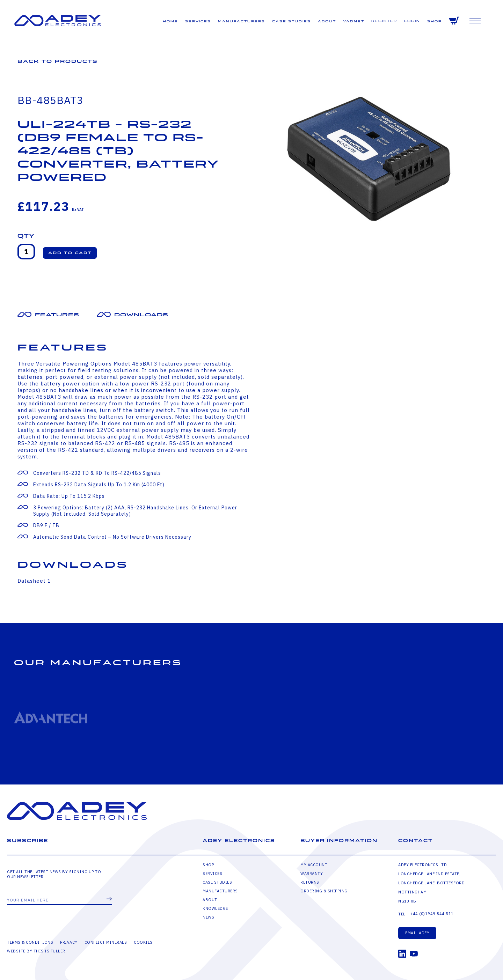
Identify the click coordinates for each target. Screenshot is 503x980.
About (327, 21)
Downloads (141, 315)
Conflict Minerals (106, 942)
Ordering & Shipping (324, 891)
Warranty (312, 874)
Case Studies (291, 21)
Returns (310, 882)
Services (198, 21)
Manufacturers (242, 21)
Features (57, 315)
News (208, 917)
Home (170, 21)
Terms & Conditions (30, 942)
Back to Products (58, 61)
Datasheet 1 (34, 581)
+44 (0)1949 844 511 (432, 914)
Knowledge (215, 908)
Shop (435, 21)
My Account (314, 865)
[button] (70, 253)
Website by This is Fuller (36, 951)
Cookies (143, 942)
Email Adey (417, 933)
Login (412, 21)
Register (384, 21)
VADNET (354, 21)
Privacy (69, 942)
